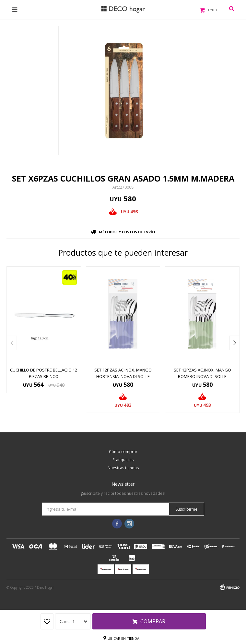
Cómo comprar (123, 452)
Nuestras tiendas (123, 468)
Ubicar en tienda (123, 638)
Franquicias (123, 460)
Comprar (153, 621)
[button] (234, 343)
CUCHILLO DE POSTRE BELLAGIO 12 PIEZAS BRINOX (44, 373)
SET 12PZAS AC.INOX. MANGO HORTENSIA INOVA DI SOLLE (123, 373)
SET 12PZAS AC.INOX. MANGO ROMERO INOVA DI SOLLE (202, 373)
